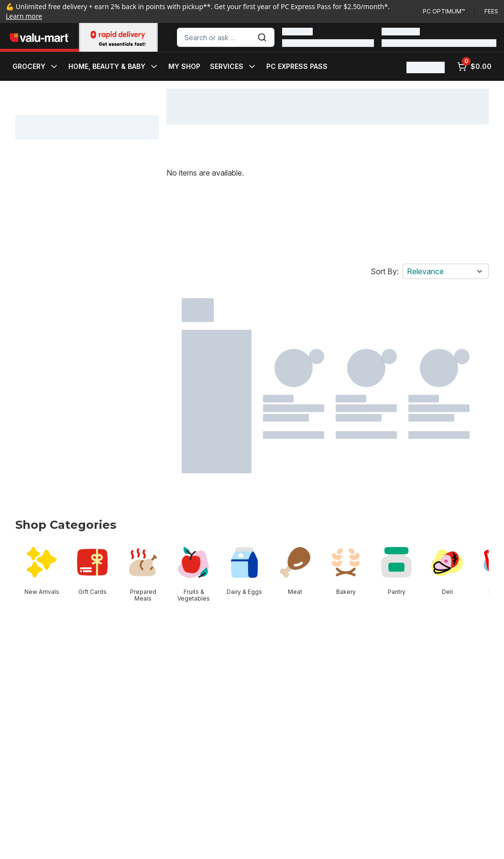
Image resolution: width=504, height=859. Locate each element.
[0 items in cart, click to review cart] (474, 67)
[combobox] (226, 37)
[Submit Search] (262, 37)
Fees (491, 11)
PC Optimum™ (444, 11)
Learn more (24, 16)
